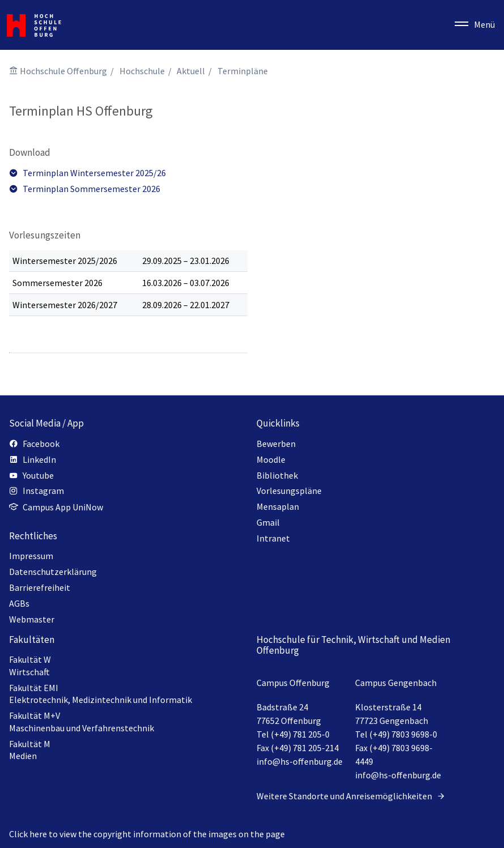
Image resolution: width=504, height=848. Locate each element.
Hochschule (142, 71)
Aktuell (191, 71)
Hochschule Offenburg (63, 71)
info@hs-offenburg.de (300, 761)
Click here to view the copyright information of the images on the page (147, 834)
